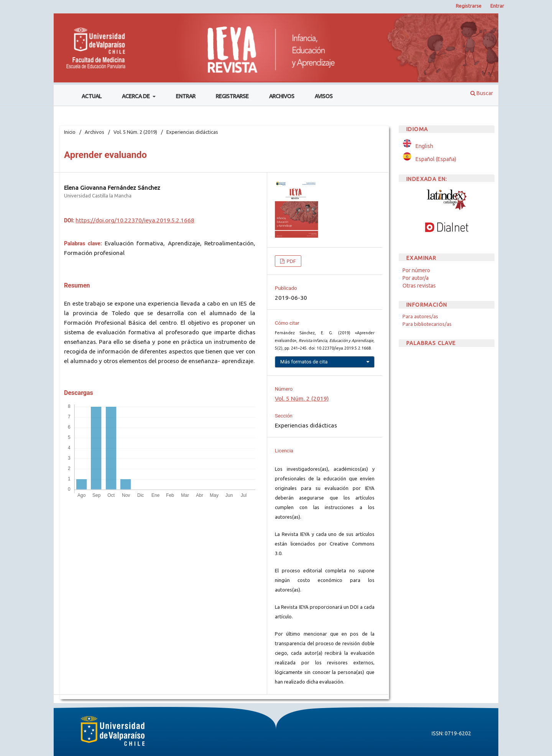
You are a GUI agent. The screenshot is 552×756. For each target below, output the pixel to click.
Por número (416, 270)
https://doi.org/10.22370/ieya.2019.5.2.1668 (135, 220)
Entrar (186, 96)
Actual (92, 96)
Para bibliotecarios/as (427, 324)
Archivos (282, 96)
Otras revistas (419, 286)
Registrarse (232, 96)
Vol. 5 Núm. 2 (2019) (135, 132)
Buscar (482, 93)
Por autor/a (416, 278)
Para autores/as (420, 316)
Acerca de (136, 96)
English (424, 146)
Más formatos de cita (304, 362)
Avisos (324, 96)
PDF (291, 261)
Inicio (70, 132)
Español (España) (436, 159)
